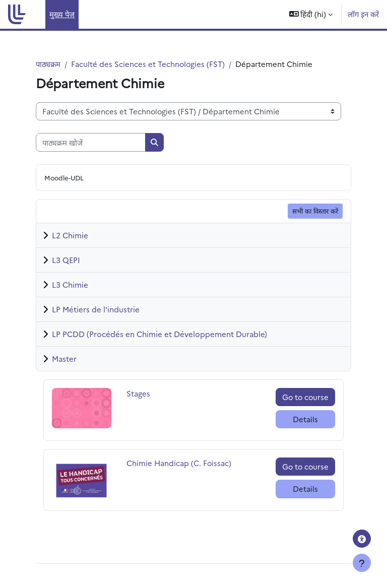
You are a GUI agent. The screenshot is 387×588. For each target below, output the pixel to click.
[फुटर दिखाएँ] (362, 563)
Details (305, 419)
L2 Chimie (70, 235)
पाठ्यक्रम (48, 64)
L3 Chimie (70, 284)
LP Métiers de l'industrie (96, 309)
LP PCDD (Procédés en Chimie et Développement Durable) (159, 334)
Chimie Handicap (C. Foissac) (179, 463)
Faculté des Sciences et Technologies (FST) (148, 64)
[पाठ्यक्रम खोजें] (91, 142)
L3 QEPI (66, 260)
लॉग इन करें (363, 14)
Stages (150, 393)
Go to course (305, 397)
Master (64, 358)
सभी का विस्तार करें (315, 211)
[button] (311, 14)
